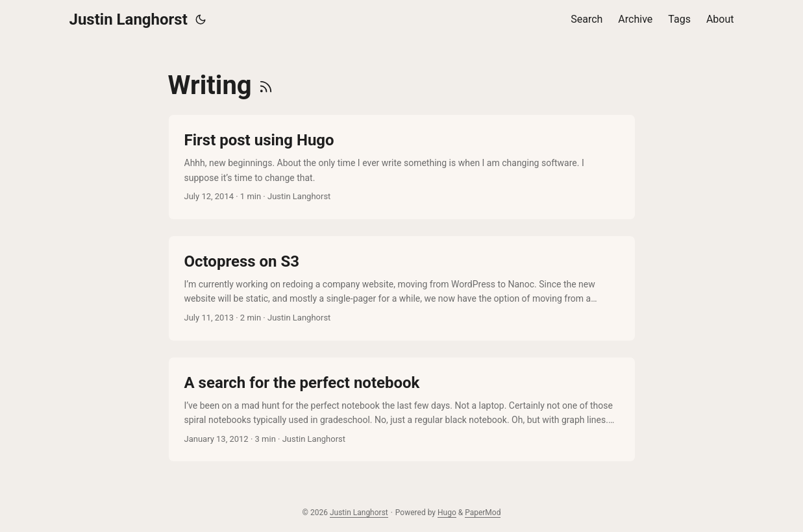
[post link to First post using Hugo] (402, 167)
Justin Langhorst (129, 19)
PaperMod (483, 513)
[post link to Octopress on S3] (402, 288)
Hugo (447, 513)
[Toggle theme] (201, 19)
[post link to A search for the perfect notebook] (402, 410)
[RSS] (266, 85)
